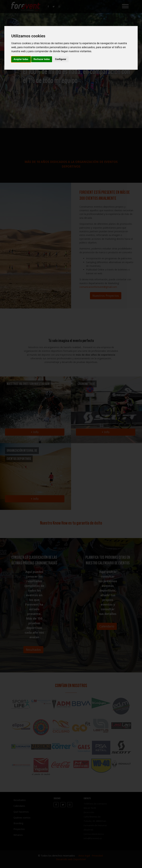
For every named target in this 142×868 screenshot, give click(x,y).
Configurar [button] (61, 59)
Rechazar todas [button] (42, 59)
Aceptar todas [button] (21, 59)
